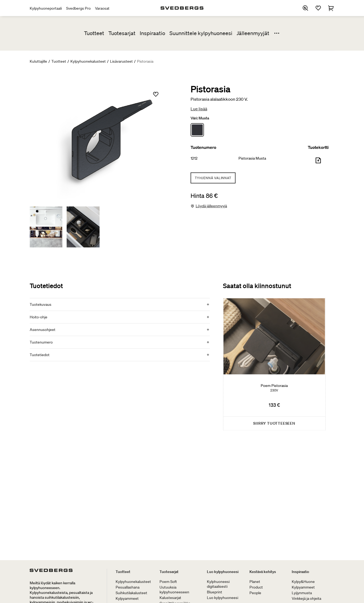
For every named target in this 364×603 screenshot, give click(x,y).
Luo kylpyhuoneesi (223, 572)
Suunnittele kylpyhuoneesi (201, 33)
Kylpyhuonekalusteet (88, 61)
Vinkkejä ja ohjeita (306, 598)
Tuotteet (94, 33)
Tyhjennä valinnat (213, 178)
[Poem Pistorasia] (274, 364)
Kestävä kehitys (263, 572)
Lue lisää (199, 109)
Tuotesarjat (122, 33)
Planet (255, 582)
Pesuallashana (128, 587)
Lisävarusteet (121, 61)
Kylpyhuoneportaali (46, 8)
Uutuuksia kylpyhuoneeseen (174, 590)
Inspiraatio (152, 33)
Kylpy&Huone (303, 582)
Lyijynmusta (302, 593)
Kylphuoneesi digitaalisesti (218, 584)
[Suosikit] (318, 8)
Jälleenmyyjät (253, 33)
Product (256, 587)
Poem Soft (168, 582)
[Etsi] (305, 8)
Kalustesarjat (170, 598)
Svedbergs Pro (78, 8)
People (255, 593)
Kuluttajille (38, 61)
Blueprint (215, 592)
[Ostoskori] (331, 8)
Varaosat (102, 8)
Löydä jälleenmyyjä (211, 206)
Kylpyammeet (127, 598)
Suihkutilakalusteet (131, 593)
